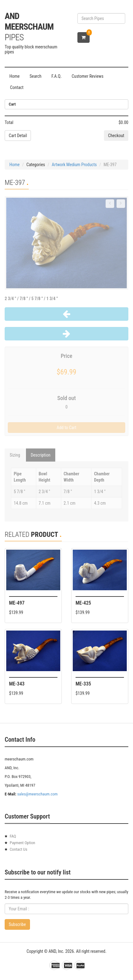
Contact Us (18, 849)
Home (15, 76)
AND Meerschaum (29, 27)
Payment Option (22, 843)
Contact (17, 87)
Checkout (116, 136)
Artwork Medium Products (74, 165)
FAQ (13, 836)
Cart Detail (18, 136)
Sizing (15, 455)
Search (36, 76)
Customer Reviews (87, 76)
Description (41, 455)
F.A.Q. (57, 76)
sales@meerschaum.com (37, 794)
